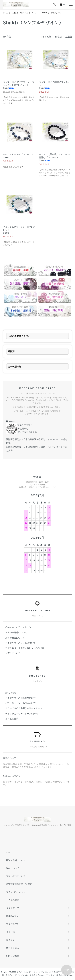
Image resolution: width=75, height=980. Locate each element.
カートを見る (13, 948)
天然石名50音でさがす (19, 336)
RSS (8, 916)
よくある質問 (12, 719)
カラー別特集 (14, 367)
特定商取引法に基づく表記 (19, 884)
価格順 (58, 37)
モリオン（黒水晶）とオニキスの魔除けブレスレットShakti (55, 157)
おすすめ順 (46, 37)
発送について (10, 758)
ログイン (10, 940)
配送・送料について (16, 860)
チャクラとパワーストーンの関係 (22, 714)
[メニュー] (70, 5)
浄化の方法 (11, 693)
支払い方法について (16, 876)
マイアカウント (14, 924)
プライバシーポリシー (17, 892)
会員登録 (10, 932)
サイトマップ (13, 908)
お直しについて (13, 653)
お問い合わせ (13, 956)
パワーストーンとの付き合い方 (20, 703)
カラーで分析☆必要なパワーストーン (24, 708)
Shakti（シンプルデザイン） (52, 13)
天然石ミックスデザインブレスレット (25, 13)
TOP (67, 970)
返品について (13, 868)
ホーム (5, 13)
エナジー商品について (16, 632)
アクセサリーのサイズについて (20, 643)
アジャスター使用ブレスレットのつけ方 (25, 648)
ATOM (15, 916)
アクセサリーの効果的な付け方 (20, 698)
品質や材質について (15, 638)
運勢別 (11, 351)
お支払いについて (12, 776)
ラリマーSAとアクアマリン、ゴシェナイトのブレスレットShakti (19, 85)
